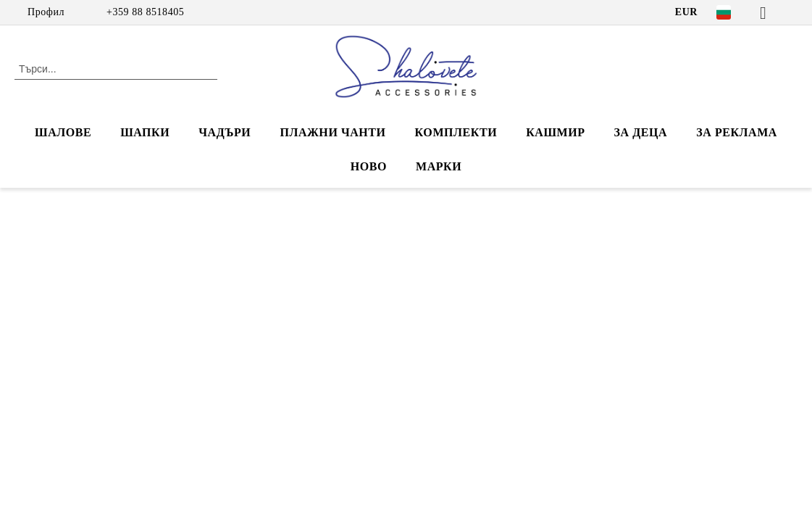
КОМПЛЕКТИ (456, 132)
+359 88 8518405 (145, 12)
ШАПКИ (145, 132)
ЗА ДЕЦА (641, 132)
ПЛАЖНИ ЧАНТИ (332, 132)
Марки (439, 166)
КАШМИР (555, 132)
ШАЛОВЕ (63, 132)
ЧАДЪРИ (225, 132)
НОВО (369, 166)
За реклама (737, 132)
